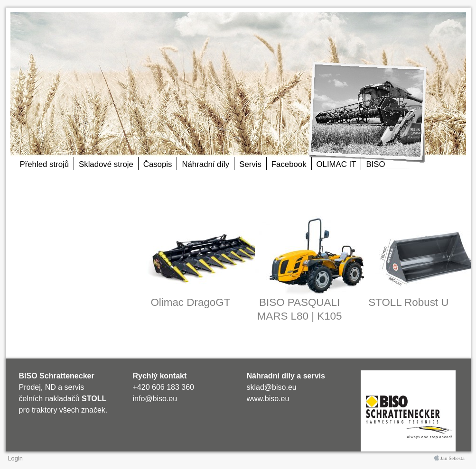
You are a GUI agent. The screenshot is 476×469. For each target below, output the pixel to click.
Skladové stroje (106, 164)
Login (15, 458)
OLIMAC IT (336, 164)
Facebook (289, 164)
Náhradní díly (205, 164)
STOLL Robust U (408, 302)
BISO (375, 164)
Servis (250, 164)
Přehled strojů (45, 164)
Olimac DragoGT (190, 302)
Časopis (158, 164)
